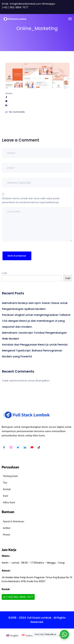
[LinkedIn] (25, 447)
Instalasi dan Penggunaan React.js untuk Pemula (35, 345)
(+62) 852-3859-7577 (18, 597)
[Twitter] (18, 447)
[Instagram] (11, 447)
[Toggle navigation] (70, 19)
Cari (4, 273)
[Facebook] (4, 447)
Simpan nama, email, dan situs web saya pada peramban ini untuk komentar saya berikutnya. (31, 200)
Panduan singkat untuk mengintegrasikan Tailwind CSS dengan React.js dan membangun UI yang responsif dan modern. (36, 321)
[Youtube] (32, 447)
